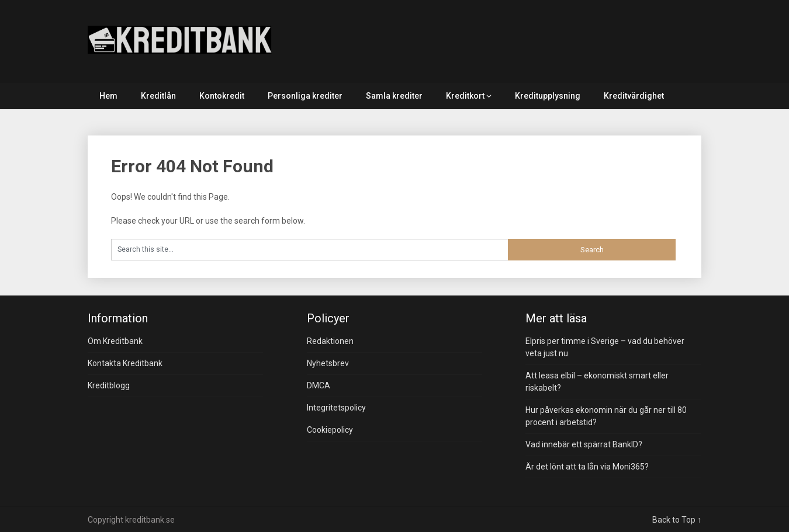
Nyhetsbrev (328, 363)
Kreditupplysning (548, 96)
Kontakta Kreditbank (125, 363)
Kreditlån (158, 96)
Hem (108, 96)
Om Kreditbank (115, 341)
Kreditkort (465, 96)
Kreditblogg (109, 385)
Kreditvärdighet (634, 96)
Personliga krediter (305, 96)
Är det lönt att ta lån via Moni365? (587, 467)
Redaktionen (330, 341)
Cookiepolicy (330, 430)
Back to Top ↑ (677, 520)
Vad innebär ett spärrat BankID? (584, 444)
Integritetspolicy (336, 408)
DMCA (319, 385)
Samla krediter (394, 96)
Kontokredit (222, 96)
